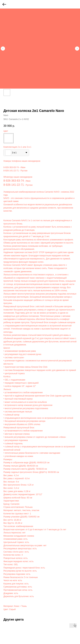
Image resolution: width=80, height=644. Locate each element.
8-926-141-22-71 (11, 171)
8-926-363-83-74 (11, 167)
